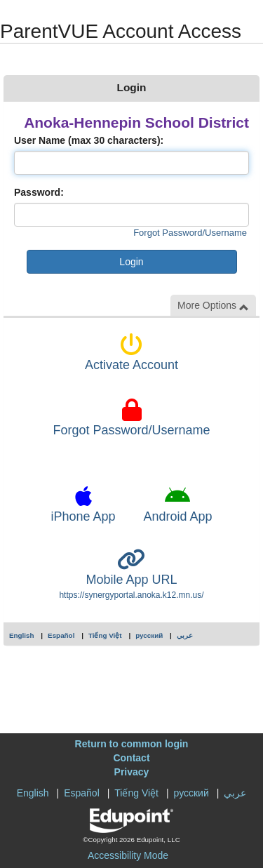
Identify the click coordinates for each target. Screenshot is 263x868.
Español (61, 635)
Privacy (132, 772)
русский (149, 635)
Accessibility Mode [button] (128, 855)
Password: (39, 192)
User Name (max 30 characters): (89, 140)
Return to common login (132, 744)
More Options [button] (213, 306)
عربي (185, 635)
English (22, 635)
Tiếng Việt (105, 635)
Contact (131, 758)
